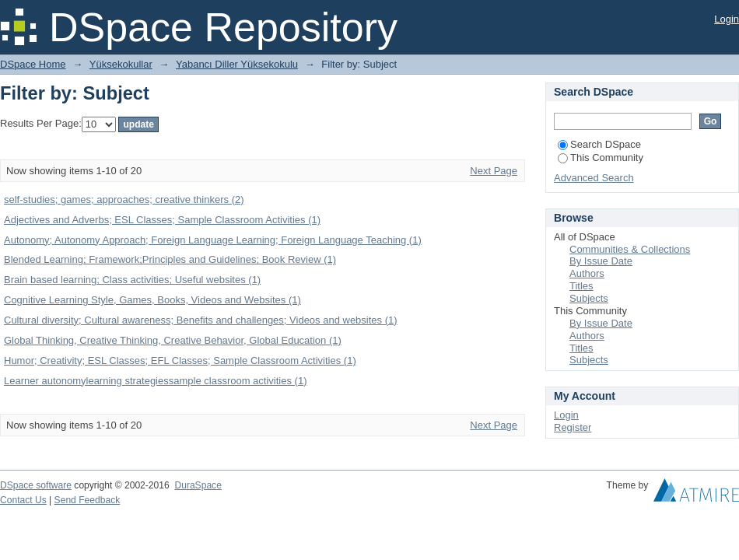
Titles (581, 286)
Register (573, 427)
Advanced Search (594, 178)
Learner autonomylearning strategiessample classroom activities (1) (155, 381)
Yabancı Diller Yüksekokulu (237, 64)
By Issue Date (601, 261)
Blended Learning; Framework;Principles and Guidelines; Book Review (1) (170, 259)
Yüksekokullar (121, 64)
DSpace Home (33, 64)
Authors (587, 273)
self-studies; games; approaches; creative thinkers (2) (124, 199)
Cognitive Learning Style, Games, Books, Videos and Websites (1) (152, 300)
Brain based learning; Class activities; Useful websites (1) (132, 280)
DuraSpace (198, 485)
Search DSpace (599, 144)
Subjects (589, 298)
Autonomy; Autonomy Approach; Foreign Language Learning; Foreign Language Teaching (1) (213, 240)
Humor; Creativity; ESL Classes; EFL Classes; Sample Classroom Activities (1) (180, 360)
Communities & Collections (630, 249)
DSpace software (36, 485)
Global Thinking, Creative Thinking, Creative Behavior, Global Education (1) (173, 340)
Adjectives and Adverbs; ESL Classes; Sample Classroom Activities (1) (162, 220)
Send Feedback (88, 500)
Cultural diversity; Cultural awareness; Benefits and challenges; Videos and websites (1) (201, 320)
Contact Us (23, 500)
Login (727, 19)
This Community (601, 157)
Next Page (494, 171)
